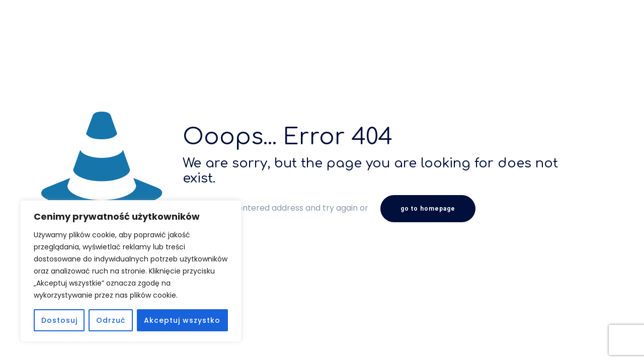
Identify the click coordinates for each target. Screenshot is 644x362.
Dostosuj (59, 320)
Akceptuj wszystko (182, 320)
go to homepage (428, 209)
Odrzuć (111, 320)
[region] (131, 271)
